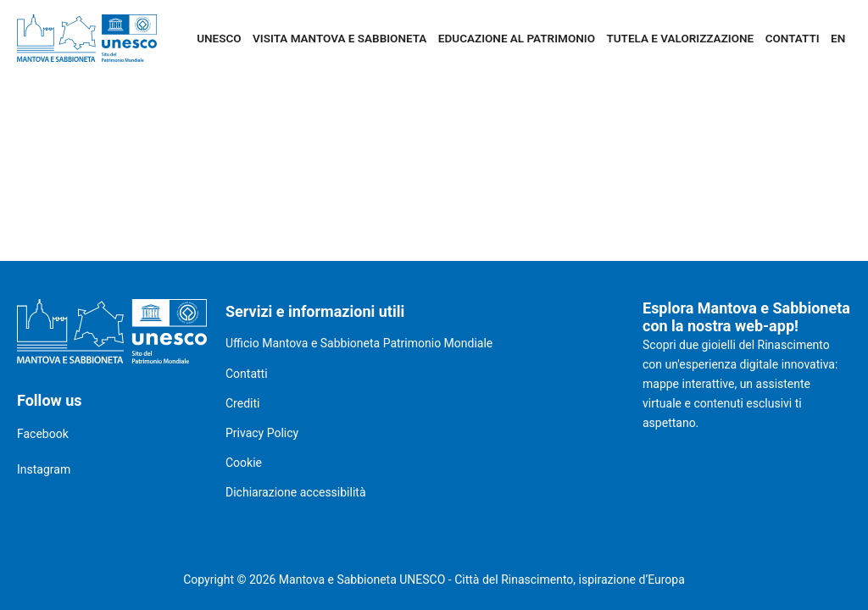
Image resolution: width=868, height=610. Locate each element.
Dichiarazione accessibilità (296, 492)
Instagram (44, 469)
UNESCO (219, 38)
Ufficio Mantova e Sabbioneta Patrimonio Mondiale (359, 343)
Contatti (793, 38)
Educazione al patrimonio (517, 38)
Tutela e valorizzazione (680, 38)
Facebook (43, 434)
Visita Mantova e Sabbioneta (339, 38)
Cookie (244, 463)
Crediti (242, 403)
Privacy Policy (262, 433)
